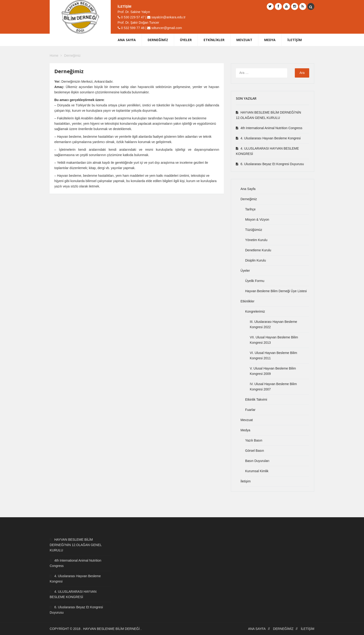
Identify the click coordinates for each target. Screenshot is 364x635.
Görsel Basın (255, 451)
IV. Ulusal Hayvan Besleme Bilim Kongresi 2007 (273, 387)
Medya (270, 40)
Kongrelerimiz (255, 311)
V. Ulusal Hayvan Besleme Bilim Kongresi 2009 (273, 371)
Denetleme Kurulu (258, 250)
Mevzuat (244, 40)
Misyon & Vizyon (257, 219)
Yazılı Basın (254, 440)
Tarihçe (250, 209)
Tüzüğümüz (254, 230)
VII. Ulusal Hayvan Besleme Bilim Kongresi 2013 (274, 340)
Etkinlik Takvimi (256, 399)
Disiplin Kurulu (255, 260)
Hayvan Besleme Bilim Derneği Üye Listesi (276, 291)
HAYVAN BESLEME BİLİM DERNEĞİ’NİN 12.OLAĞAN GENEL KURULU (268, 115)
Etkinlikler (214, 40)
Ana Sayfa (127, 40)
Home (54, 56)
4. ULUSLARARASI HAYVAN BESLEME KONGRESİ (267, 151)
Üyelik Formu (255, 281)
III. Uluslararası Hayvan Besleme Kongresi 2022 (273, 324)
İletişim (295, 40)
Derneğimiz (158, 40)
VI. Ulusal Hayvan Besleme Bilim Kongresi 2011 (273, 355)
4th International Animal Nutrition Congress (271, 128)
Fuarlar (250, 410)
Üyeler (186, 40)
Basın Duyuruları (257, 461)
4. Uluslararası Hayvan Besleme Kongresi (271, 138)
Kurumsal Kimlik (257, 471)
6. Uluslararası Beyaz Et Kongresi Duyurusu (272, 164)
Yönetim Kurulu (256, 240)
